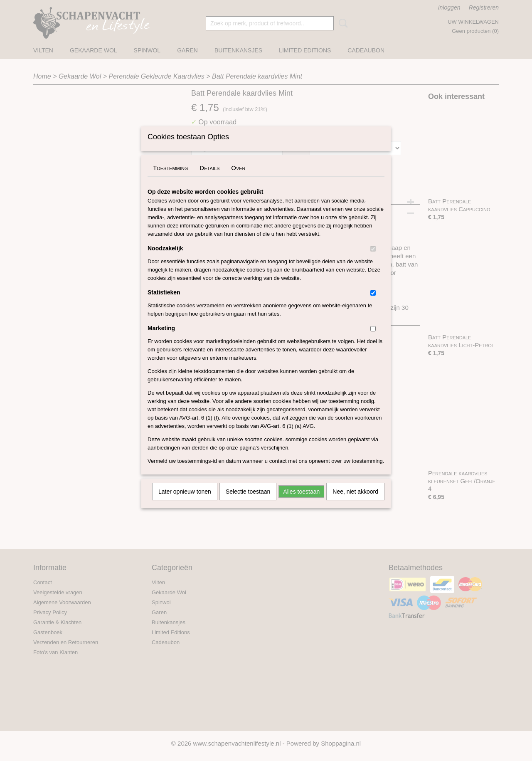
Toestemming (170, 179)
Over (238, 179)
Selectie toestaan (248, 502)
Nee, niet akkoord (355, 502)
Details (209, 179)
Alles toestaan (301, 502)
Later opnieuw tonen (185, 502)
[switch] (373, 260)
